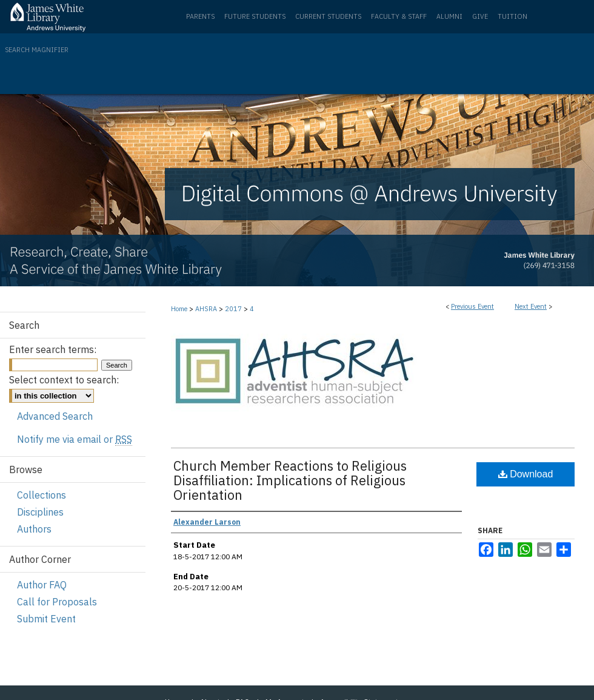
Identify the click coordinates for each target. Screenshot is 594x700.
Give (480, 16)
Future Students (255, 16)
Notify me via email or (75, 439)
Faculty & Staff (399, 16)
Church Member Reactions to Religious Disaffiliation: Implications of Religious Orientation (290, 480)
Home (179, 309)
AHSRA (207, 309)
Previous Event (472, 306)
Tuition (512, 16)
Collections (42, 495)
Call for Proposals (57, 602)
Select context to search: (64, 380)
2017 (234, 309)
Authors (34, 529)
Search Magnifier (37, 50)
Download (526, 474)
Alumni (449, 16)
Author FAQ (42, 585)
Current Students (328, 16)
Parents (200, 16)
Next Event (531, 306)
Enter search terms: (53, 349)
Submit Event (46, 619)
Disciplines (40, 512)
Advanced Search (55, 416)
